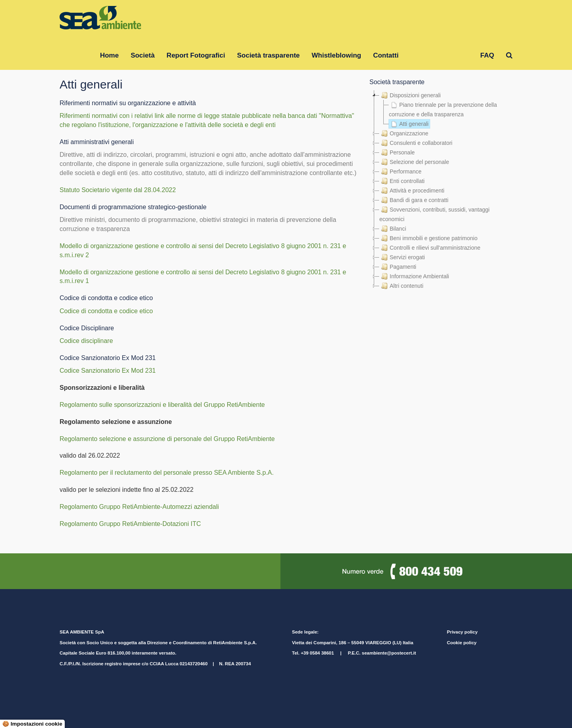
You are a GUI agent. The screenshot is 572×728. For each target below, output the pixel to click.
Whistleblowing (337, 55)
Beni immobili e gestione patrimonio (428, 238)
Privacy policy (462, 632)
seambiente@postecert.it (389, 653)
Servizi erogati (402, 257)
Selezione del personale (414, 162)
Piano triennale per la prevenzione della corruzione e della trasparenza (443, 109)
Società (143, 55)
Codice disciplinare (86, 341)
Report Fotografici (196, 55)
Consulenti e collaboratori (416, 143)
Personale (397, 152)
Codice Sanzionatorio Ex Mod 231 (108, 371)
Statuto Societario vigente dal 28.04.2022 (118, 190)
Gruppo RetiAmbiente (439, 55)
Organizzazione (404, 133)
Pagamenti (398, 267)
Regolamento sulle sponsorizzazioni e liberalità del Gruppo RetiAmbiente (162, 405)
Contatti (386, 55)
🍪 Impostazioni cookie (32, 724)
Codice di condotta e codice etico (106, 311)
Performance (400, 171)
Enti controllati (402, 181)
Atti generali (409, 124)
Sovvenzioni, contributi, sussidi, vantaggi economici (434, 214)
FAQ (487, 55)
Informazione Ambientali (414, 276)
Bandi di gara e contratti (414, 200)
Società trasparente (269, 55)
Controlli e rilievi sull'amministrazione (430, 248)
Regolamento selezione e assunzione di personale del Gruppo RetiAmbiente (167, 439)
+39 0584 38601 (317, 653)
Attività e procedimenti (412, 191)
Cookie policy (462, 643)
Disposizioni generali (410, 95)
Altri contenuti (401, 286)
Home (109, 55)
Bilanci (393, 229)
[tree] (441, 191)
